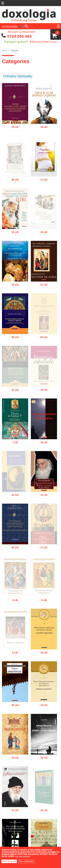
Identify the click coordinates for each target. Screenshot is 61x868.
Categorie (15, 50)
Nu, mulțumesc (26, 861)
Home (4, 50)
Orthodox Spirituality (18, 76)
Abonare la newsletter (22, 32)
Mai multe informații (23, 856)
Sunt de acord (9, 861)
